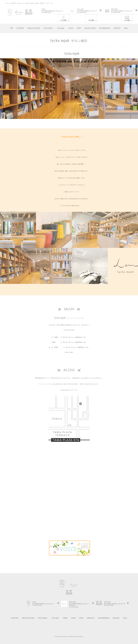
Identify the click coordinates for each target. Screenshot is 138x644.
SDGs (126, 28)
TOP (12, 28)
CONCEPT (20, 28)
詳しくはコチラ (58, 11)
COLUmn (61, 28)
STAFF (79, 28)
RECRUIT (117, 28)
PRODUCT (91, 618)
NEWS (65, 618)
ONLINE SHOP (90, 28)
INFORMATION (105, 28)
